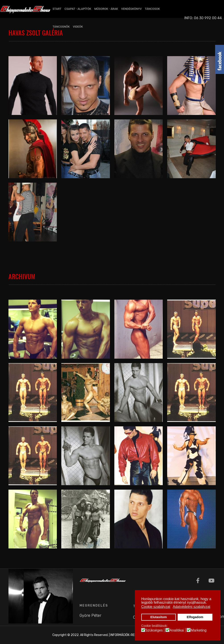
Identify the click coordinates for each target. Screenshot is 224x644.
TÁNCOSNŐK (61, 27)
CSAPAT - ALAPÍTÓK (78, 9)
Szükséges (154, 630)
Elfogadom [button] (195, 617)
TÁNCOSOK (152, 9)
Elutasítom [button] (159, 617)
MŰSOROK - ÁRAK (106, 9)
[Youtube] (211, 581)
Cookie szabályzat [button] (156, 607)
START (57, 9)
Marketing (199, 630)
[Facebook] (198, 581)
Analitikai (177, 630)
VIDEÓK (78, 27)
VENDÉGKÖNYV (132, 9)
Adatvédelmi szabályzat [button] (191, 607)
